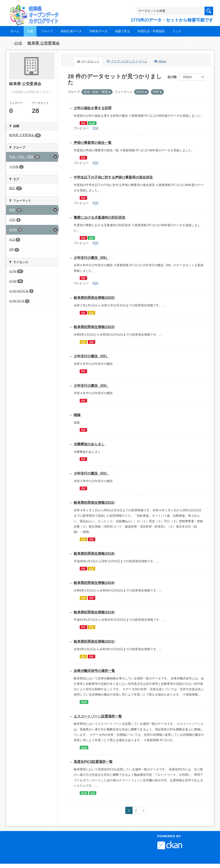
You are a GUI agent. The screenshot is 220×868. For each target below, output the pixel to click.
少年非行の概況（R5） (91, 356)
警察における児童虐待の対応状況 (99, 217)
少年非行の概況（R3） (91, 473)
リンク (177, 31)
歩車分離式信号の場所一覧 (94, 671)
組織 (30, 31)
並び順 (172, 77)
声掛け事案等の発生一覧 (93, 143)
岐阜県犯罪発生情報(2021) (94, 641)
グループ (47, 31)
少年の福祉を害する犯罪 (93, 108)
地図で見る (122, 31)
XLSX (92, 123)
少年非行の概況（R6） (91, 258)
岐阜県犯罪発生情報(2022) (94, 503)
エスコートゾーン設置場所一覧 (98, 716)
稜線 (77, 415)
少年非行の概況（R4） (91, 386)
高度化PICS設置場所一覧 (93, 762)
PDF (83, 123)
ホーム (15, 31)
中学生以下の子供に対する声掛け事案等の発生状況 (113, 177)
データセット (88, 61)
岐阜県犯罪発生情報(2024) (94, 583)
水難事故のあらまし (89, 444)
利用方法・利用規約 (151, 31)
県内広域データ (71, 31)
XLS (91, 238)
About (160, 61)
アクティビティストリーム (127, 61)
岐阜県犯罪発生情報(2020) (94, 298)
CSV (92, 313)
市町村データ (98, 31)
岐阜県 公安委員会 (44, 43)
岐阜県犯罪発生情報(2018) (94, 554)
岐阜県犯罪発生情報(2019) (94, 612)
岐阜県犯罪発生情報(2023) (94, 327)
